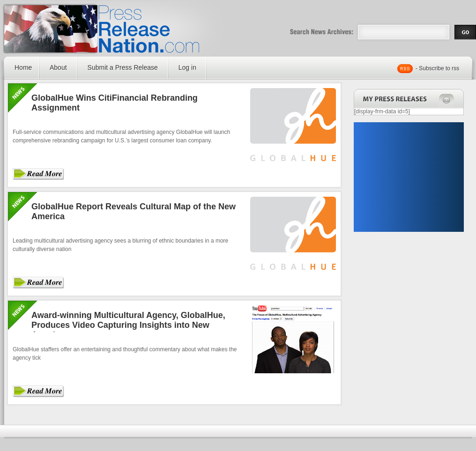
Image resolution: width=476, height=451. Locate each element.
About (58, 67)
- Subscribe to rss (437, 68)
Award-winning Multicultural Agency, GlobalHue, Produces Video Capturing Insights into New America (128, 325)
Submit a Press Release (123, 67)
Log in (187, 67)
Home (23, 67)
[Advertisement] (409, 177)
